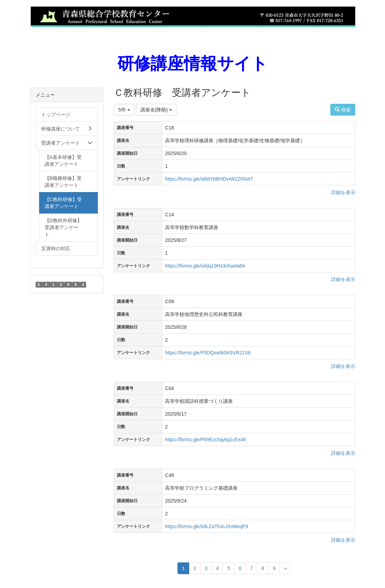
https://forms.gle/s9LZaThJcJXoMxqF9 (207, 526)
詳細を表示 (343, 192)
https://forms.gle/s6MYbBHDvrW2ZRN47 (209, 179)
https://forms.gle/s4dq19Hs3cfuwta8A (205, 266)
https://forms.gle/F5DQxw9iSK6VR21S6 (208, 353)
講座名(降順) (156, 110)
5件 (124, 110)
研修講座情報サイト (192, 64)
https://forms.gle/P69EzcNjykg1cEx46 (205, 440)
